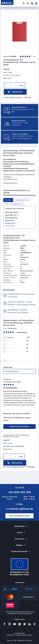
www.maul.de (10, 226)
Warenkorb (15, 92)
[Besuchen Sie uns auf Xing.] (35, 624)
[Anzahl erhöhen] (16, 85)
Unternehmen (19, 526)
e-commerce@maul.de (24, 138)
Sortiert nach (8, 367)
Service (19, 532)
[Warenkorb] (32, 3)
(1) (35, 57)
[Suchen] (28, 3)
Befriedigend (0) (12, 344)
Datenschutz (29, 640)
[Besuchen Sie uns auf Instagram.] (10, 624)
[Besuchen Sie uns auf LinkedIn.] (30, 624)
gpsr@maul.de (10, 223)
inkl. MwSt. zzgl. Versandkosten (12, 75)
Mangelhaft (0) (12, 351)
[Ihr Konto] (24, 3)
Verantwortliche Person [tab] (22, 200)
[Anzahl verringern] (6, 85)
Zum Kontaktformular (19, 516)
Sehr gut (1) (11, 337)
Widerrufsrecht (21, 640)
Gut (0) (9, 341)
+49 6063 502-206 (19, 492)
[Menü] (36, 3)
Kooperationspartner (20, 551)
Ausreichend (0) (12, 348)
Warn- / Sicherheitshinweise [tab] (14, 204)
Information (19, 539)
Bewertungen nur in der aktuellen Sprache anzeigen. (20, 362)
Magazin (19, 545)
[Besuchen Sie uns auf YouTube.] (15, 624)
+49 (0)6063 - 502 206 (25, 136)
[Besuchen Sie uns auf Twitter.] (25, 624)
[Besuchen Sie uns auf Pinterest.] (20, 624)
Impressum (10, 640)
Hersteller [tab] (8, 200)
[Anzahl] (11, 85)
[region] (19, 32)
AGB (15, 640)
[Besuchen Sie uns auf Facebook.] (5, 624)
